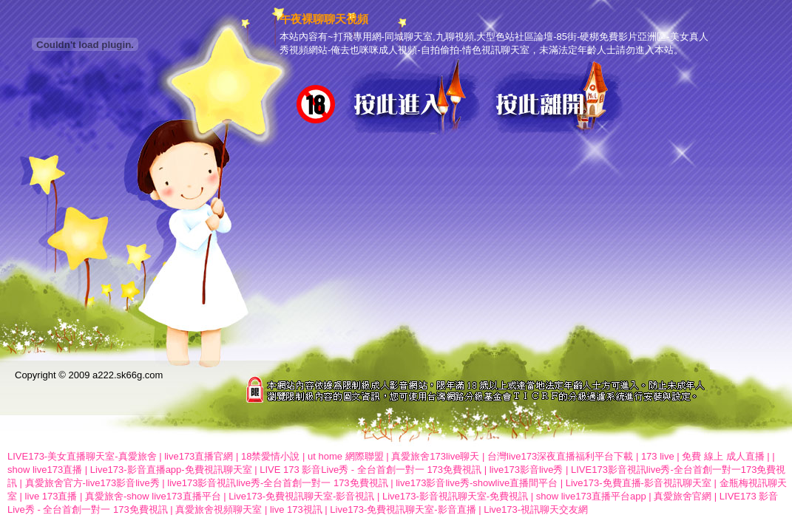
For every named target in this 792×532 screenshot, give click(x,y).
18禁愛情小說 (270, 456)
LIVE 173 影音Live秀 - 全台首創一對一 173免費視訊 (370, 470)
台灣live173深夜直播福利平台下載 (560, 456)
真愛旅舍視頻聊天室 (219, 509)
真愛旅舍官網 (683, 496)
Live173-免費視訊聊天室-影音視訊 (301, 496)
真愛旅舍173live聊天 (435, 456)
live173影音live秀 (527, 470)
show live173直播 (45, 470)
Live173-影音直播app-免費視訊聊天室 (171, 470)
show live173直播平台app (591, 496)
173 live (658, 456)
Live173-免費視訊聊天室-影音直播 (403, 509)
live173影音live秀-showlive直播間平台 (477, 483)
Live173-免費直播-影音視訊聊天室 (639, 483)
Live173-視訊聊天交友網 (536, 509)
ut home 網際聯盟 (346, 456)
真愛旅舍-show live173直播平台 (153, 496)
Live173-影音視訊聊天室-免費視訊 (455, 496)
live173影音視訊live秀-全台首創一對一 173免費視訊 (277, 483)
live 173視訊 (296, 509)
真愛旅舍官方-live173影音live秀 (92, 483)
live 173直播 (51, 496)
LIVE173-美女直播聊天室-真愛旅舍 (82, 456)
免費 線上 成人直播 (723, 456)
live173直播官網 (199, 456)
